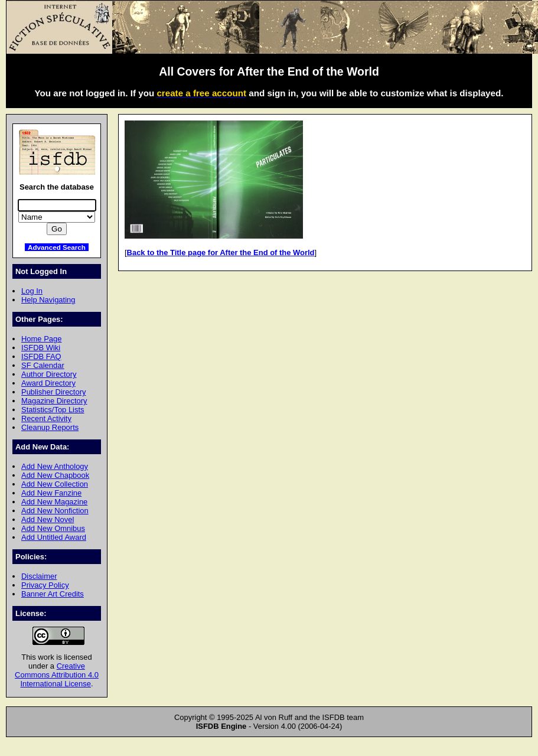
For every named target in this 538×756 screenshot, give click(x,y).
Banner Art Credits (53, 594)
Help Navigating (48, 300)
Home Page (41, 339)
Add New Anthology (55, 466)
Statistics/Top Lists (53, 410)
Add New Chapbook (55, 475)
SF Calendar (43, 365)
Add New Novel (48, 519)
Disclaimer (39, 576)
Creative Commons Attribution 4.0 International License (57, 675)
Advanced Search (57, 247)
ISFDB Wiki (41, 348)
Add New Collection (55, 484)
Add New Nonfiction (55, 511)
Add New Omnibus (53, 528)
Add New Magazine (54, 502)
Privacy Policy (45, 585)
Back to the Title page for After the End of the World (221, 252)
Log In (32, 291)
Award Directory (48, 383)
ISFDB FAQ (41, 356)
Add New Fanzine (51, 493)
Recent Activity (46, 418)
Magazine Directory (54, 401)
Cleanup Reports (50, 427)
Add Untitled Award (54, 537)
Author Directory (49, 374)
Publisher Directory (53, 392)
